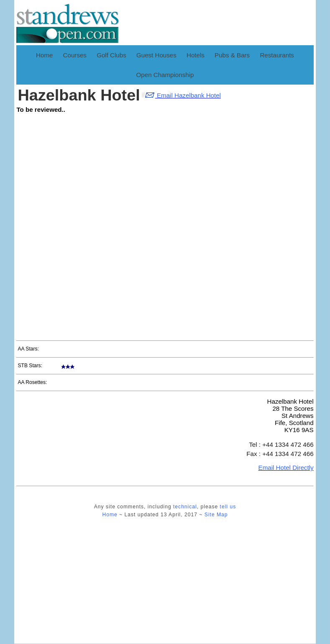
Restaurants (277, 55)
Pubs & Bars (232, 55)
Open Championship (165, 75)
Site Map (216, 515)
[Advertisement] (256, 210)
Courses (75, 55)
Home (44, 55)
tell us (228, 507)
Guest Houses (156, 55)
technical (185, 507)
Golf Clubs (111, 55)
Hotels (196, 55)
